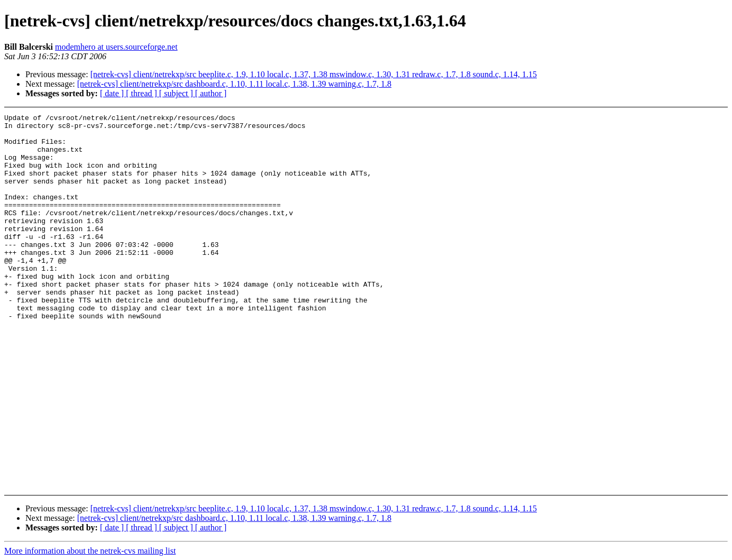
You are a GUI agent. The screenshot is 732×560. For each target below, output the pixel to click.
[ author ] (211, 93)
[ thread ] (143, 93)
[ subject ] (177, 93)
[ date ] (113, 93)
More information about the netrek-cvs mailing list (90, 551)
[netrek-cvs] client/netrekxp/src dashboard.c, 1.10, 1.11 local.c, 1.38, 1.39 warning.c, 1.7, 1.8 (234, 84)
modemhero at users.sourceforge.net (116, 47)
